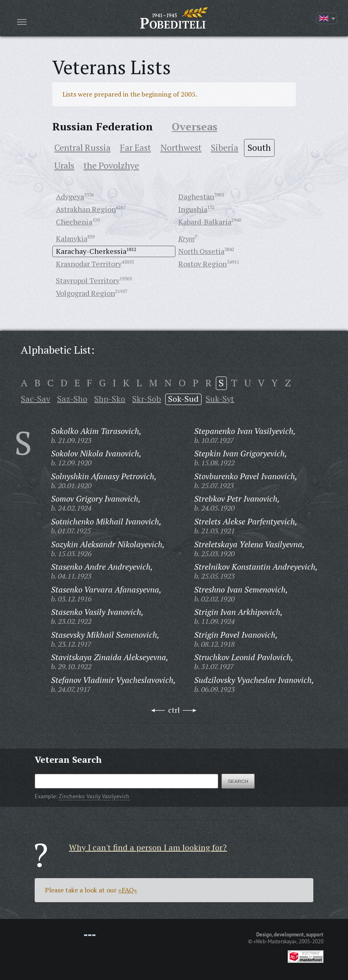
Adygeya (70, 196)
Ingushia (193, 209)
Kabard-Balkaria (205, 222)
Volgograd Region (85, 293)
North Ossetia (201, 251)
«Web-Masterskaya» (275, 941)
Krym (186, 238)
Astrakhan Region (86, 209)
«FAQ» (128, 890)
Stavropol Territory (88, 280)
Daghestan (196, 196)
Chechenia (74, 222)
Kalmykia (72, 238)
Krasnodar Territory (89, 264)
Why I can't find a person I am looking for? (148, 847)
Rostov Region (203, 264)
